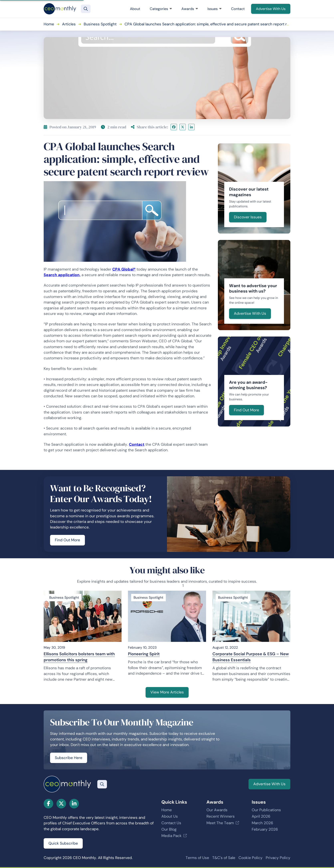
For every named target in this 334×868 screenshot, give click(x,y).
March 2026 (262, 823)
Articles (69, 24)
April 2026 (261, 816)
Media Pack (172, 836)
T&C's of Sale (224, 858)
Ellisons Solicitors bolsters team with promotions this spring (79, 657)
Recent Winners (221, 816)
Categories (161, 9)
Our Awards (217, 810)
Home (49, 24)
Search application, (62, 275)
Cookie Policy (250, 858)
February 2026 (265, 829)
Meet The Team (220, 823)
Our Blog (169, 829)
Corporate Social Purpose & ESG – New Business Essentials (251, 657)
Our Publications (266, 810)
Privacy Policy (278, 858)
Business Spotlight (100, 24)
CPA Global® (124, 269)
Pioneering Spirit (144, 654)
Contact (238, 9)
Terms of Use (197, 858)
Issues (214, 9)
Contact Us (171, 823)
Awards (190, 9)
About (135, 9)
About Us (170, 816)
